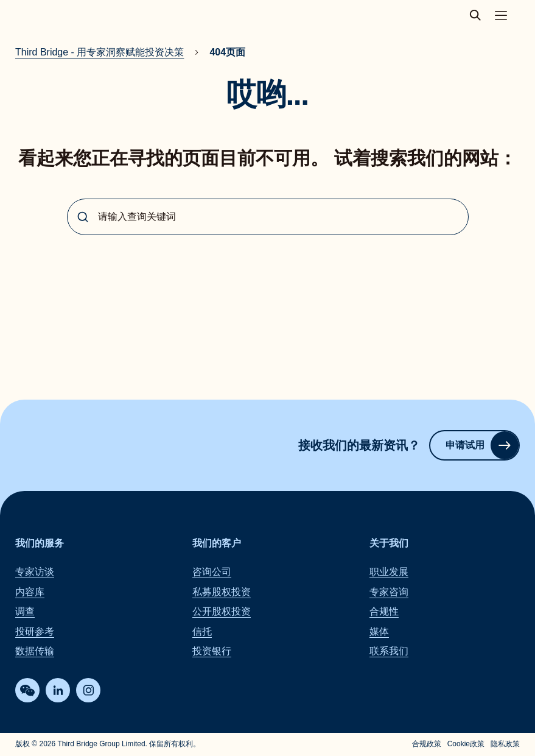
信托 (202, 631)
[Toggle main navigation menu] (501, 15)
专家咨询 (389, 592)
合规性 (384, 612)
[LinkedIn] (58, 691)
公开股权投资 (222, 612)
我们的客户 (217, 543)
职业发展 (389, 572)
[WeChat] (27, 691)
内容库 (30, 592)
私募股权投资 (222, 592)
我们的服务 (40, 543)
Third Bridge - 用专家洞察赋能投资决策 (100, 52)
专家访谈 (35, 572)
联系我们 (389, 651)
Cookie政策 (466, 744)
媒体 (379, 631)
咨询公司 (212, 572)
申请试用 (482, 445)
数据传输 (35, 651)
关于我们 (389, 543)
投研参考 (35, 631)
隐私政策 (505, 744)
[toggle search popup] (479, 15)
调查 (25, 612)
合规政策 (427, 744)
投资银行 (212, 651)
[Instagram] (88, 691)
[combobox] (268, 217)
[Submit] (83, 217)
